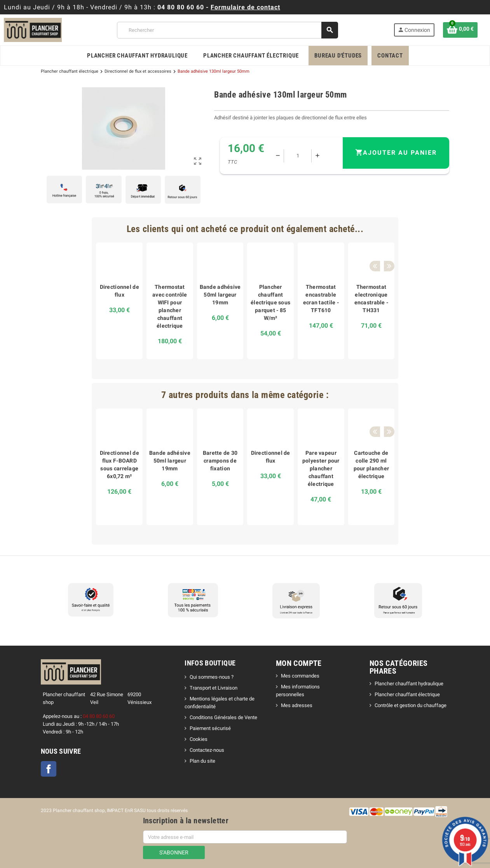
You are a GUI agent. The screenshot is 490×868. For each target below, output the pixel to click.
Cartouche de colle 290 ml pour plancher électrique (371, 465)
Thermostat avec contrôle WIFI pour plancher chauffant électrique (170, 306)
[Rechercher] (227, 30)
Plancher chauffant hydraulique (409, 684)
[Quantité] (299, 156)
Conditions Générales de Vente (223, 717)
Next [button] (386, 229)
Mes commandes (300, 676)
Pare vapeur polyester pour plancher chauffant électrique (321, 468)
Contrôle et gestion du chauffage (411, 705)
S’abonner (174, 852)
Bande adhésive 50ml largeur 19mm (220, 295)
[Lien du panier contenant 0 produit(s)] (460, 30)
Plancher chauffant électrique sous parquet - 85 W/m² (270, 302)
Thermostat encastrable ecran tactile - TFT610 (321, 299)
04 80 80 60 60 (181, 7)
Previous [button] (374, 229)
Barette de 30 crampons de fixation (220, 461)
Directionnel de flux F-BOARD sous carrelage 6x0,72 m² (119, 465)
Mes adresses (297, 705)
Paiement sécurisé (210, 728)
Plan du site (202, 761)
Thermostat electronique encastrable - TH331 (371, 299)
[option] (119, 301)
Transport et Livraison (214, 688)
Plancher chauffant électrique (407, 694)
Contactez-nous (207, 750)
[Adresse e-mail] (245, 837)
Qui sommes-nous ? (212, 677)
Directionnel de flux (119, 291)
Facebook (49, 769)
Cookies (199, 739)
